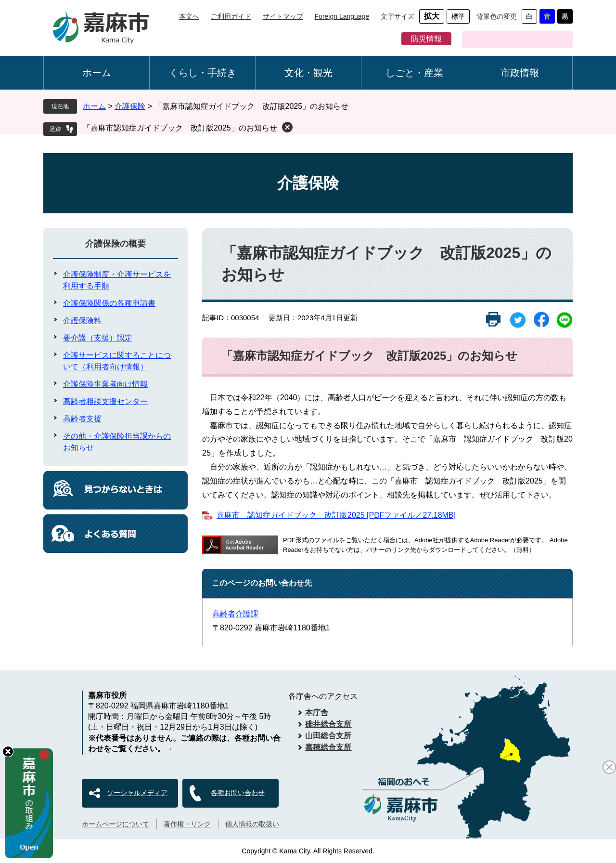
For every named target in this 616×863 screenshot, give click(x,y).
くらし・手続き (203, 73)
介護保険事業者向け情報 (105, 384)
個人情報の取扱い (252, 824)
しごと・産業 (414, 73)
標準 (458, 16)
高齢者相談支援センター (105, 401)
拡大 (432, 16)
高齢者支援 (82, 419)
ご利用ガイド (231, 16)
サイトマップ (283, 16)
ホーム (97, 73)
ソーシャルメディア (137, 793)
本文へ (189, 16)
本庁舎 (317, 713)
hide (8, 752)
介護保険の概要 (115, 244)
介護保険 (130, 106)
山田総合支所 (328, 736)
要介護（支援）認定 (98, 338)
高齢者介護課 (235, 614)
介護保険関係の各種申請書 (109, 303)
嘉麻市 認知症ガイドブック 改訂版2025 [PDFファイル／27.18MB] (336, 515)
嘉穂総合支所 (328, 747)
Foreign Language (342, 16)
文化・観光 (308, 73)
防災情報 (426, 39)
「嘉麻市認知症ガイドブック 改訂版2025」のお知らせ (180, 128)
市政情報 (520, 73)
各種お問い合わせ (238, 793)
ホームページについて (115, 824)
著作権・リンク (187, 824)
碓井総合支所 (328, 724)
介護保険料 (82, 320)
